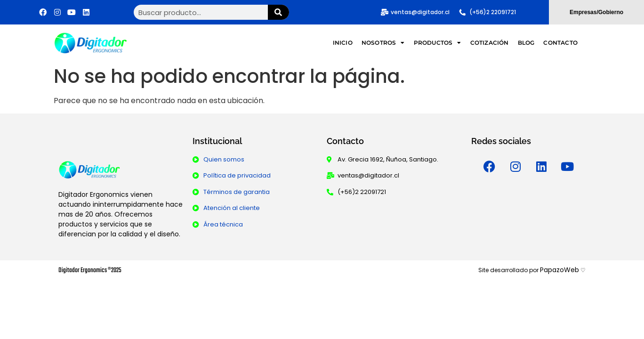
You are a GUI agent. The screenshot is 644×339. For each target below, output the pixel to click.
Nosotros (383, 43)
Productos (438, 43)
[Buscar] (278, 12)
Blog (526, 43)
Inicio (343, 43)
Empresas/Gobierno (596, 12)
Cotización (490, 43)
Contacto (560, 43)
